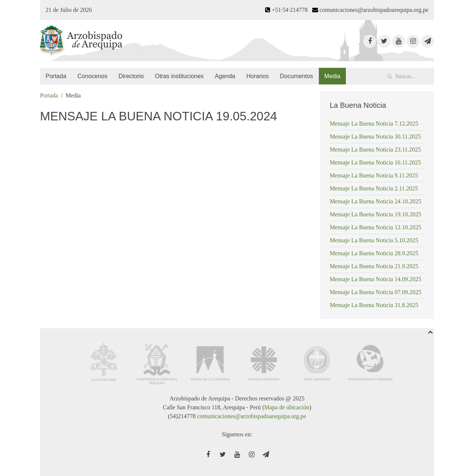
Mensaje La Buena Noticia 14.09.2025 (375, 279)
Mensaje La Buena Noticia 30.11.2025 (375, 137)
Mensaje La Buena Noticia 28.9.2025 (374, 253)
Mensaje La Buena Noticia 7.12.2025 (374, 124)
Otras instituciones (179, 76)
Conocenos (92, 76)
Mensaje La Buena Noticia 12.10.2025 (375, 227)
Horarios (257, 76)
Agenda (225, 76)
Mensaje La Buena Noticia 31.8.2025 (374, 305)
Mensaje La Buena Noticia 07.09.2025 (375, 292)
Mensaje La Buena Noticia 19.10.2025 (375, 214)
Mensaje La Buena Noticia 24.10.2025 (375, 201)
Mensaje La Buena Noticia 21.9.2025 (374, 266)
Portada (56, 76)
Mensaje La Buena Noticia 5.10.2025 (374, 240)
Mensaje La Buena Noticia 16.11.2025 (375, 162)
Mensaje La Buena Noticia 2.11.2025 (374, 188)
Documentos (297, 76)
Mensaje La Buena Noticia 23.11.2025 (375, 149)
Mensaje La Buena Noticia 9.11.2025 (374, 175)
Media (333, 76)
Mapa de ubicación (287, 407)
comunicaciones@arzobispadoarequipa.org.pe (251, 416)
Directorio (131, 76)
